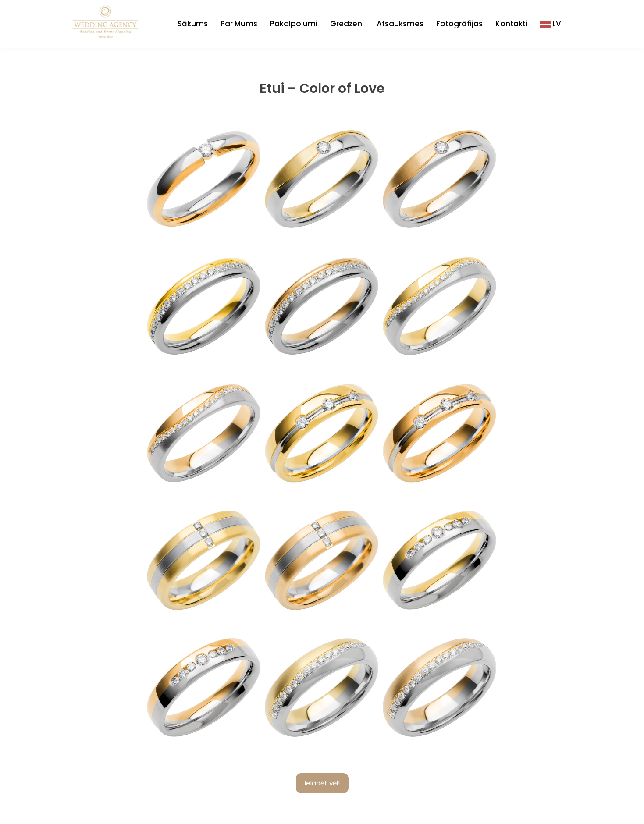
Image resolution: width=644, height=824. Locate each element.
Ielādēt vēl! (322, 783)
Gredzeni (347, 24)
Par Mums (239, 24)
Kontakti (511, 24)
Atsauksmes (400, 24)
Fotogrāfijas (459, 24)
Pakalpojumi (294, 24)
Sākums (193, 24)
